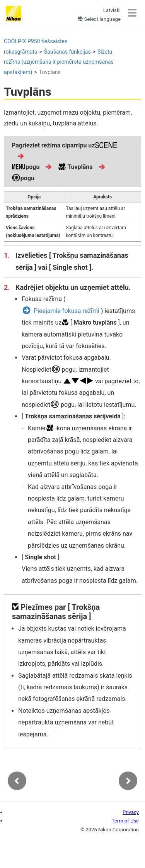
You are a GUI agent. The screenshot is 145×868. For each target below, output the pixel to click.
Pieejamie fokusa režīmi (67, 311)
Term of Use (125, 821)
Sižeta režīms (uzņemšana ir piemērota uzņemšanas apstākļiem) (59, 62)
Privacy (131, 812)
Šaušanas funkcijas (67, 52)
